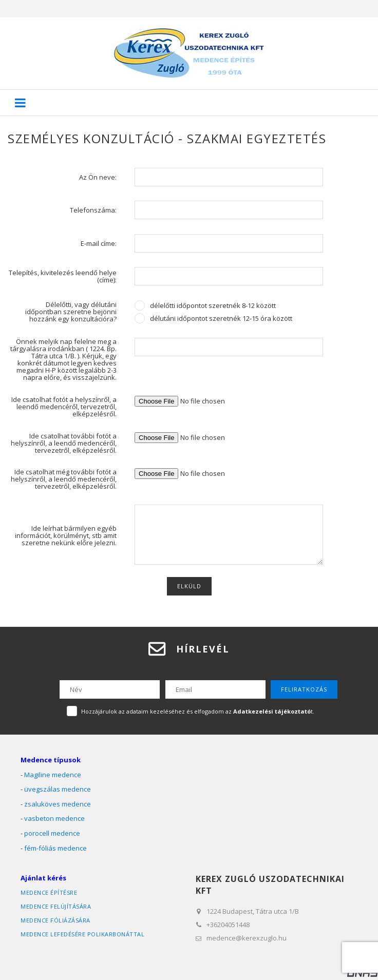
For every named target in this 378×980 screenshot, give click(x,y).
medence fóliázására (55, 920)
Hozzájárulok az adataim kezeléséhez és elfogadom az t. (198, 711)
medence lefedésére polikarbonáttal (82, 934)
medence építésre (49, 892)
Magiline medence (53, 775)
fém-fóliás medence (55, 848)
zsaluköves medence (58, 804)
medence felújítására (56, 906)
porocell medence (52, 833)
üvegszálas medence (58, 789)
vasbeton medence (54, 818)
